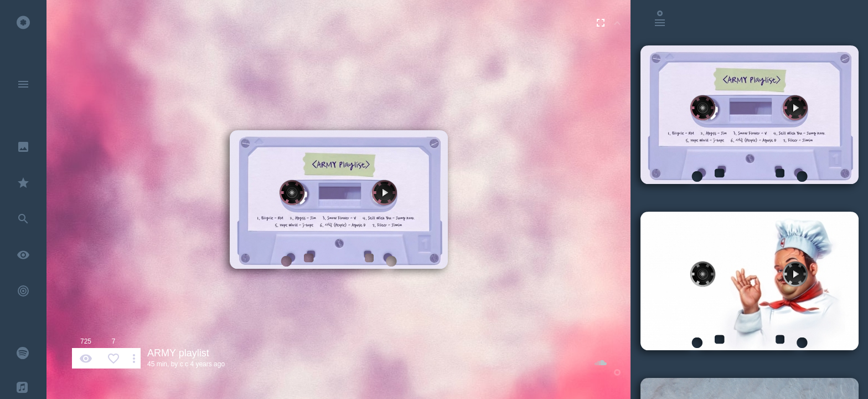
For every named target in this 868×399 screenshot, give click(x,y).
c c (184, 364)
